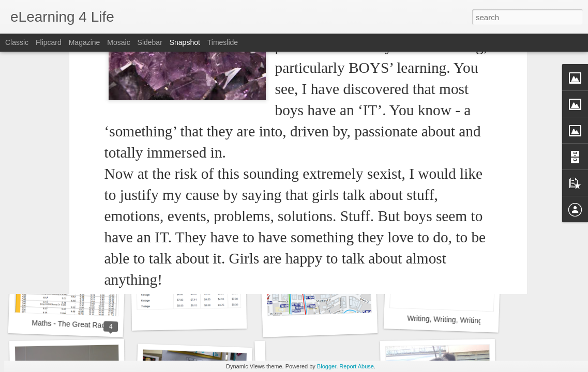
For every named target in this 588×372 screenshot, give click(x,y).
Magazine (85, 42)
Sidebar (150, 42)
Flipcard (49, 42)
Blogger (327, 366)
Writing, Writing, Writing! (446, 320)
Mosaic (118, 42)
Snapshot (185, 42)
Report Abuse (357, 366)
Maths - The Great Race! (71, 324)
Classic (17, 42)
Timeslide (223, 42)
